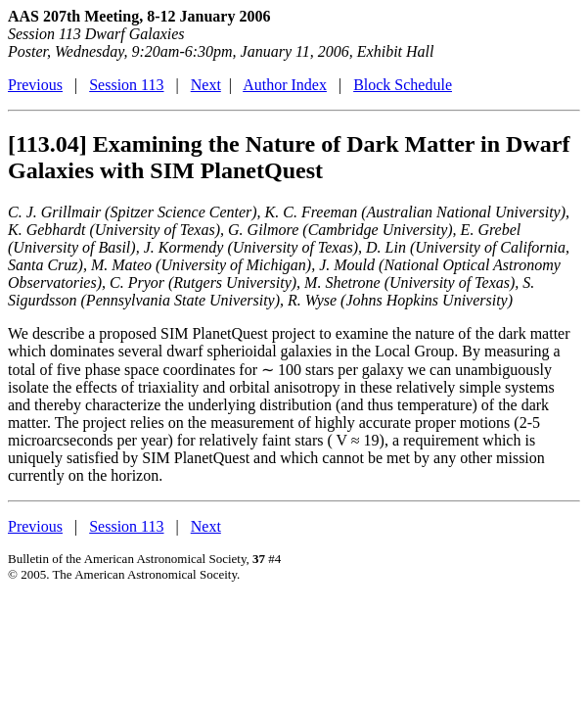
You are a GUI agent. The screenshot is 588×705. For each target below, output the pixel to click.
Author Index (285, 85)
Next (206, 85)
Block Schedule (403, 85)
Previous (35, 85)
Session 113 (126, 85)
